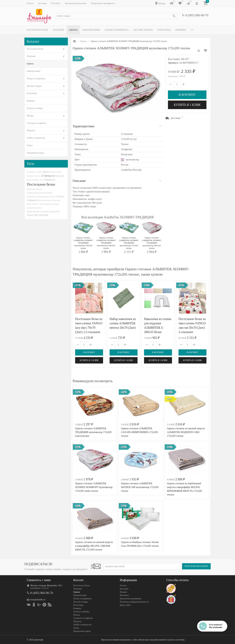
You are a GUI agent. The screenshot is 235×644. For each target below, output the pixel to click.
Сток (42, 180)
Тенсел (30, 215)
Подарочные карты (36, 153)
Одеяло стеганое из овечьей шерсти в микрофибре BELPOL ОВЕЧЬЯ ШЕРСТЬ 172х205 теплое (94, 546)
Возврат (123, 592)
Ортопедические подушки (49, 200)
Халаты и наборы (35, 108)
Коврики (181, 30)
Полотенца (164, 30)
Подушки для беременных (38, 197)
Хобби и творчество (36, 138)
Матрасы (31, 130)
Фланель (60, 197)
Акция (39, 172)
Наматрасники (91, 30)
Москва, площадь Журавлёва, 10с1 (46, 585)
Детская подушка (34, 208)
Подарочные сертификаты (103, 3)
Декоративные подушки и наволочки (43, 211)
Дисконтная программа (76, 3)
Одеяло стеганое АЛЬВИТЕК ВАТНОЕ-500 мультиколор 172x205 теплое (140, 487)
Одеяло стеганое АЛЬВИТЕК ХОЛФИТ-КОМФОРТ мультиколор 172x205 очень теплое (94, 487)
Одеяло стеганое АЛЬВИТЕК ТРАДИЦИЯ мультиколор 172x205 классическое (93, 432)
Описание (79, 181)
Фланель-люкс (33, 180)
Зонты (30, 145)
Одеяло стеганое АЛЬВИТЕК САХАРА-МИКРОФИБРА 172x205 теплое (139, 432)
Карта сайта (125, 605)
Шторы (30, 116)
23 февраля (48, 176)
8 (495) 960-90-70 (197, 15)
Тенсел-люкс (56, 172)
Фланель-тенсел (34, 176)
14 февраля (32, 200)
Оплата (30, 3)
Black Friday (32, 204)
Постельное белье (37, 30)
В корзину (187, 95)
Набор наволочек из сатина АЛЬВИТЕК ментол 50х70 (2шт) (123, 323)
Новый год (50, 180)
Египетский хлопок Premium (40, 193)
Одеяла (73, 30)
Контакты (56, 3)
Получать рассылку (196, 566)
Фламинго (31, 172)
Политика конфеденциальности (134, 602)
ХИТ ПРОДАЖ (41, 215)
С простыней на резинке (48, 204)
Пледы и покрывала (117, 30)
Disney (53, 197)
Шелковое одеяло (34, 189)
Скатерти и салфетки (36, 123)
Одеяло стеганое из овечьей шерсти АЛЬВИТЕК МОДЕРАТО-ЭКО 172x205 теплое (186, 432)
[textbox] (117, 16)
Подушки (59, 30)
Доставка (42, 3)
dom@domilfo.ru (38, 600)
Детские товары (143, 30)
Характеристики (83, 126)
